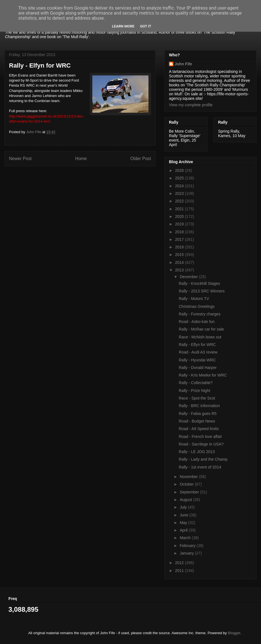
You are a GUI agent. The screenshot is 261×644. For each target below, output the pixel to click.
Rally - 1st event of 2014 (200, 467)
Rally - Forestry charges (200, 314)
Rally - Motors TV (194, 299)
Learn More (123, 26)
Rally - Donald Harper (198, 368)
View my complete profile (191, 105)
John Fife (183, 64)
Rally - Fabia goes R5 (198, 414)
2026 (180, 170)
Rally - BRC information (199, 406)
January (187, 553)
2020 (180, 216)
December (189, 277)
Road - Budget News (197, 421)
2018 (180, 232)
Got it (146, 26)
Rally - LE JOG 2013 (197, 452)
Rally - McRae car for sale (201, 329)
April (184, 530)
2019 (180, 224)
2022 (180, 201)
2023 (180, 193)
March (186, 538)
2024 (180, 186)
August (186, 500)
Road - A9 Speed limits (199, 429)
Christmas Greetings (197, 306)
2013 (180, 270)
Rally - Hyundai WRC (197, 360)
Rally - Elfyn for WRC (197, 345)
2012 (180, 563)
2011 (180, 571)
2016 (180, 247)
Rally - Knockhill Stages (199, 283)
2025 (180, 178)
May (184, 523)
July (184, 507)
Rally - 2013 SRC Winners (202, 291)
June (184, 515)
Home (81, 159)
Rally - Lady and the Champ (203, 459)
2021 (180, 209)
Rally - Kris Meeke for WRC (203, 375)
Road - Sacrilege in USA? (201, 444)
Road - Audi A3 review (198, 352)
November (189, 477)
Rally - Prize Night (194, 391)
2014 (180, 262)
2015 (180, 255)
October (187, 484)
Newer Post (20, 159)
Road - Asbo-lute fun (197, 322)
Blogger (234, 633)
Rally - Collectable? (196, 383)
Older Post (141, 159)
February (188, 546)
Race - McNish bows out (200, 337)
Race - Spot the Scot (197, 398)
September (190, 492)
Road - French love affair (200, 437)
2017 (180, 239)
